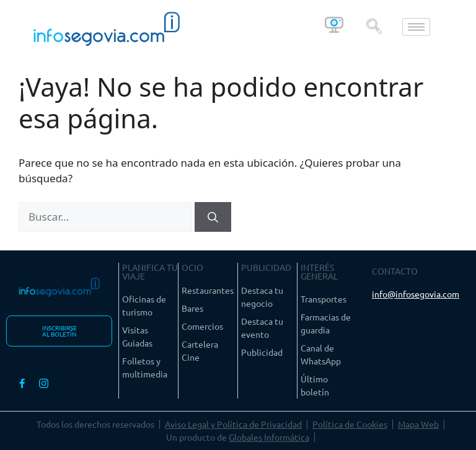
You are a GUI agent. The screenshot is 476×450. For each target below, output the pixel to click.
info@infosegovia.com (416, 294)
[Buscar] (213, 217)
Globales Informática (269, 437)
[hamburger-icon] (416, 27)
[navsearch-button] (374, 27)
